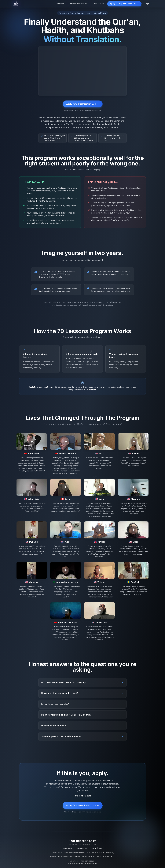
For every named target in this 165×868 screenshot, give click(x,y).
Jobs (101, 848)
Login (147, 4)
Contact (93, 848)
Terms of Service (81, 848)
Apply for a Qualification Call (124, 4)
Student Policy (68, 848)
